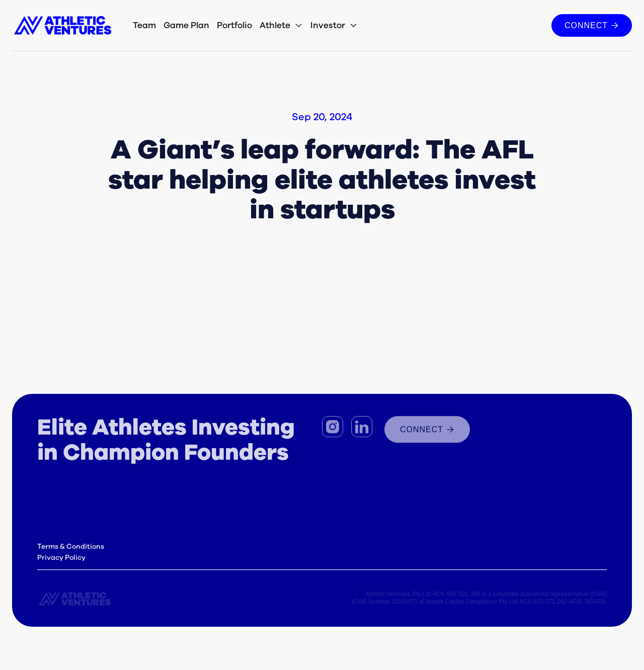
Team (144, 25)
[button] (281, 26)
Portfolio (234, 25)
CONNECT (592, 25)
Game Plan (186, 25)
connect (427, 432)
